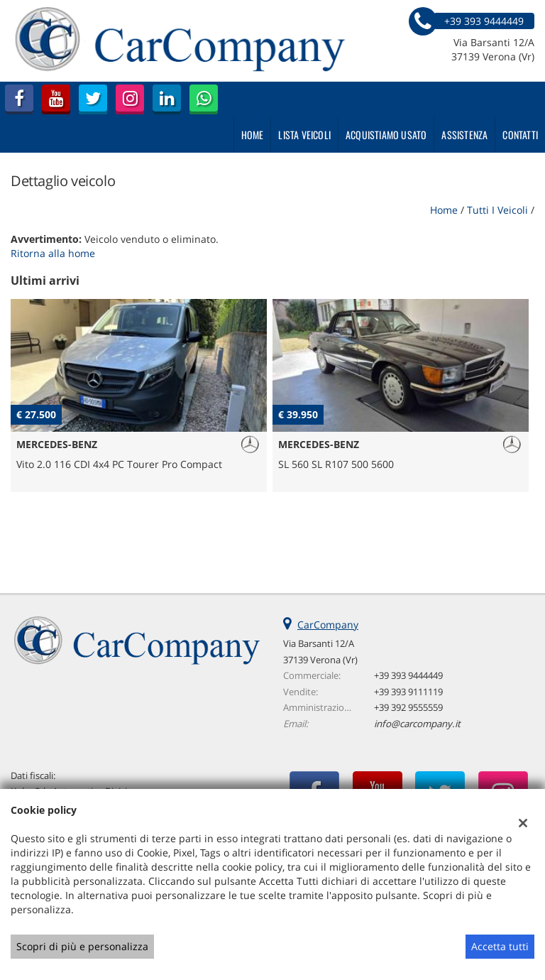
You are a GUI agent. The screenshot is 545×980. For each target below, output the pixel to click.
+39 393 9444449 (408, 675)
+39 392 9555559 (408, 707)
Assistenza (464, 135)
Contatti (520, 135)
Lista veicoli (304, 135)
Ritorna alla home (53, 253)
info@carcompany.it (417, 724)
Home (253, 135)
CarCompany (328, 625)
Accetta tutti (500, 946)
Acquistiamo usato (386, 135)
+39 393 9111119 (408, 692)
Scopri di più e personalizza (82, 946)
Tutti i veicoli (497, 210)
